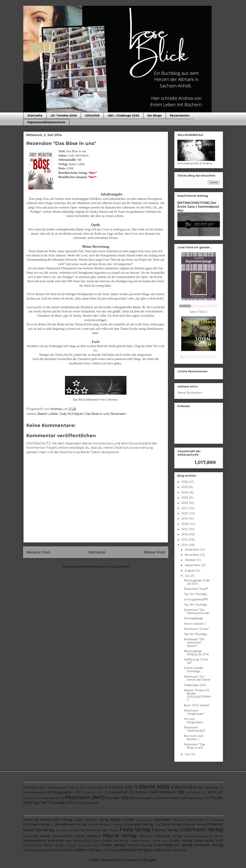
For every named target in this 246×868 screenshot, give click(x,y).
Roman (113, 798)
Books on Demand (209, 820)
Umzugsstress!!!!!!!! (196, 599)
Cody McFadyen (71, 414)
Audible (79, 820)
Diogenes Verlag (194, 824)
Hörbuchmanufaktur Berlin (203, 836)
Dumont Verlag (67, 830)
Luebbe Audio (160, 841)
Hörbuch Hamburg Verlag (161, 836)
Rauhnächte (51, 798)
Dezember (192, 550)
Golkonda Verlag (37, 836)
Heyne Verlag (120, 835)
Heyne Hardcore (88, 836)
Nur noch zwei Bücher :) (194, 738)
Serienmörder (169, 798)
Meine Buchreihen (190, 393)
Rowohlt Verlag (209, 845)
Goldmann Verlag (202, 829)
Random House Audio (145, 845)
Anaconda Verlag (37, 820)
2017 (185, 529)
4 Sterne (145, 787)
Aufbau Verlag (97, 820)
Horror (142, 792)
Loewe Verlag (139, 841)
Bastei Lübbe (48, 414)
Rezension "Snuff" (196, 589)
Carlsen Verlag (98, 824)
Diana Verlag (171, 824)
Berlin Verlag (145, 820)
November (192, 555)
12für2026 (92, 116)
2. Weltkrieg (94, 788)
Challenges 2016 (195, 685)
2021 (185, 508)
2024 (185, 492)
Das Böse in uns (97, 414)
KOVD (87, 841)
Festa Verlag (135, 829)
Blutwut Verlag (183, 820)
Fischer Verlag (165, 830)
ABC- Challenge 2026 (123, 116)
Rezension (118, 414)
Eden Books (110, 830)
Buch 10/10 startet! (197, 705)
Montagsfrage (193, 618)
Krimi (212, 792)
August (190, 571)
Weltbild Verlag (134, 850)
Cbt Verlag (116, 825)
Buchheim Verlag (37, 824)
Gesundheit (118, 792)
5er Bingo (155, 116)
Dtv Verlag (45, 830)
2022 (185, 503)
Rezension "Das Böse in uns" (194, 746)
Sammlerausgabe (35, 850)
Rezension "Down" (196, 629)
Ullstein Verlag (87, 850)
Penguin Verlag (75, 845)
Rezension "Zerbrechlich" (195, 729)
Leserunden (31, 798)
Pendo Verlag (54, 845)
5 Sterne (178, 787)
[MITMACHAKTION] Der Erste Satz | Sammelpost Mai (198, 207)
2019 (185, 519)
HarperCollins (62, 836)
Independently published (43, 841)
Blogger (150, 860)
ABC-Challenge (208, 788)
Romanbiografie (141, 798)
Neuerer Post (38, 552)
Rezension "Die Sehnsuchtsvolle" (197, 611)
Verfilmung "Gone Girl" (196, 661)
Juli (187, 576)
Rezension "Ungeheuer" (194, 712)
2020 (185, 513)
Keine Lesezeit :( (195, 624)
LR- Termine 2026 (64, 116)
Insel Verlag (73, 841)
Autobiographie (34, 792)
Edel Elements (89, 830)
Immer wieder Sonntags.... (194, 670)
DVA (157, 825)
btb (169, 850)
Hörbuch (167, 792)
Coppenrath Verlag (138, 824)
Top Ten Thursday (196, 594)
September (193, 565)
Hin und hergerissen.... (194, 721)
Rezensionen (180, 116)
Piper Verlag (114, 845)
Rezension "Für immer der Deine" (197, 678)
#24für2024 (31, 788)
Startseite (35, 116)
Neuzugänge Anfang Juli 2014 (196, 653)
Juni (188, 754)
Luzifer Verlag (181, 841)
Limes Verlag (102, 841)
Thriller (216, 798)
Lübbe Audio (204, 841)
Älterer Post (154, 552)
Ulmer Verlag (110, 850)
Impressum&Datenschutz (46, 122)
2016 (185, 534)
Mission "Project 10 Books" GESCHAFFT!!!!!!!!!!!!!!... (197, 695)
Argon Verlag (62, 820)
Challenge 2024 (93, 792)
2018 (185, 524)
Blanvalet (162, 819)
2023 (185, 498)
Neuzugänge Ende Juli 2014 (197, 582)
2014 (185, 545)
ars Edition (157, 850)
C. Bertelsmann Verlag (69, 824)
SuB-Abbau (195, 798)
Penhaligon (94, 845)
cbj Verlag (179, 850)
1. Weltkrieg (53, 788)
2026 (185, 482)
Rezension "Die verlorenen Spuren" (194, 643)
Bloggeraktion (63, 792)
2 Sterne (72, 788)
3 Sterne (116, 787)
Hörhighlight (194, 792)
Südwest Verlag (61, 850)
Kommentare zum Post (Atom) (105, 567)
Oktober (191, 560)
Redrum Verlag (178, 845)
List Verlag (120, 841)
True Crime (83, 803)
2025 (185, 487)
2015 (185, 540)
